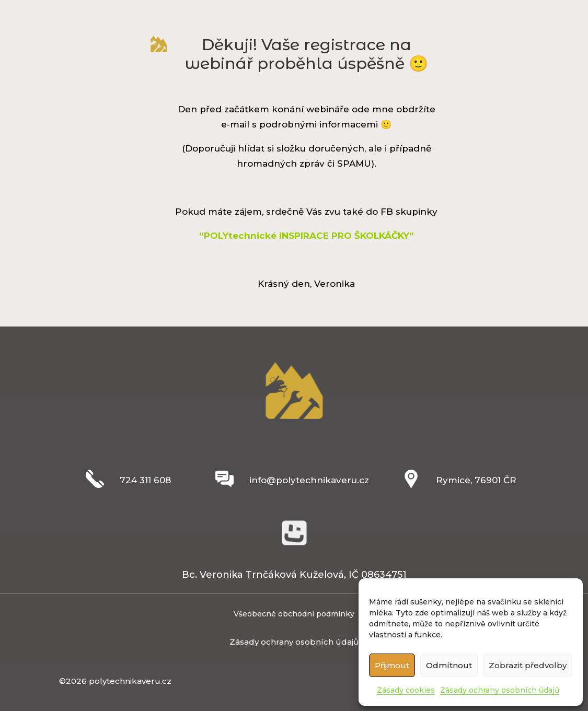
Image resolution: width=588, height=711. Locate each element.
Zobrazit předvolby (528, 665)
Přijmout (392, 665)
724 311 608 (145, 480)
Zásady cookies (406, 690)
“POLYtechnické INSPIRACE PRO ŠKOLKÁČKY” (307, 236)
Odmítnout (449, 665)
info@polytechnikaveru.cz (309, 480)
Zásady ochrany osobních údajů (500, 690)
